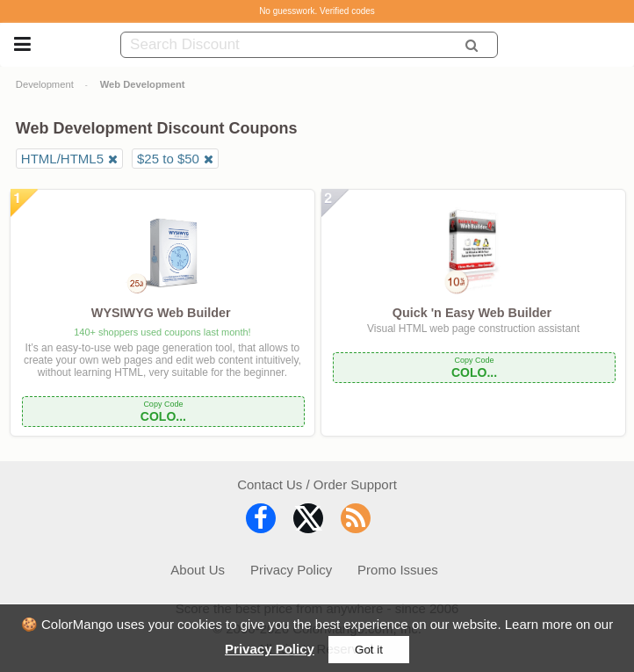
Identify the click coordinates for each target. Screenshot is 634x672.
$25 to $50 (168, 159)
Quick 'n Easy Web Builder (472, 313)
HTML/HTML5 (62, 159)
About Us (198, 570)
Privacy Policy (270, 649)
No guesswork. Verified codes (317, 11)
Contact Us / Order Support (317, 484)
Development (45, 84)
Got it (369, 650)
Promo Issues (398, 570)
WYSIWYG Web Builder (161, 313)
